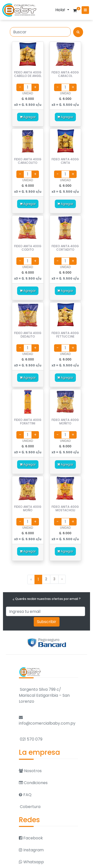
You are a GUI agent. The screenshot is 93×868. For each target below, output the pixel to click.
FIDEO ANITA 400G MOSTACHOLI (65, 508)
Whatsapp (31, 862)
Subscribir (47, 622)
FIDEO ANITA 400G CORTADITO (65, 248)
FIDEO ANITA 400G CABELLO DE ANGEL (28, 74)
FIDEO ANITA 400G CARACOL (65, 74)
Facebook (31, 838)
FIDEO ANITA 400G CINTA (65, 161)
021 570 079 (31, 739)
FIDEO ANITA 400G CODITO (28, 248)
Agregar (28, 117)
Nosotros (30, 771)
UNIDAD (28, 93)
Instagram (31, 850)
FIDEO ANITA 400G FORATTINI (28, 422)
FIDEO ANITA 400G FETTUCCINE (65, 335)
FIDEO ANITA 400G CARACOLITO (28, 161)
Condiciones (33, 783)
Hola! (61, 10)
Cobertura (30, 807)
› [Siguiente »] (62, 579)
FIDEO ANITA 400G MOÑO (28, 508)
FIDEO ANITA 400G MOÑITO (65, 422)
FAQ (25, 795)
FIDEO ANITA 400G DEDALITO (28, 335)
